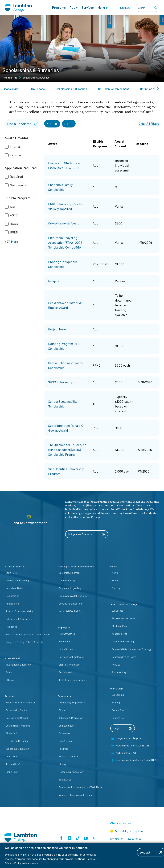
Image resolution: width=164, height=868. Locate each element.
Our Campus (118, 695)
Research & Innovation (71, 772)
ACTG (14, 207)
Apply (74, 7)
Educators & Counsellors (19, 619)
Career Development (70, 573)
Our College (117, 611)
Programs (59, 7)
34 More (11, 241)
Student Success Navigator (20, 702)
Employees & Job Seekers (73, 596)
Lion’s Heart (12, 772)
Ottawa (10, 680)
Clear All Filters (149, 123)
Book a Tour (118, 710)
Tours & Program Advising (20, 611)
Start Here (11, 573)
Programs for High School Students (25, 642)
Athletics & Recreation (71, 718)
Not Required (19, 185)
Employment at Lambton (125, 618)
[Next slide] (158, 89)
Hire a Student (66, 649)
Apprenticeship (67, 580)
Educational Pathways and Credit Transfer (28, 634)
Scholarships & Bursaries (71, 89)
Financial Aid (10, 77)
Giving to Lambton (69, 756)
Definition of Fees (151, 89)
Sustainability (119, 672)
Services (88, 7)
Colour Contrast (123, 823)
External (16, 155)
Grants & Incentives (69, 664)
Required (16, 176)
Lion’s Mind (12, 756)
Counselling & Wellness (18, 726)
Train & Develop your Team (73, 680)
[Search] (156, 8)
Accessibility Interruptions (127, 831)
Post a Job (65, 641)
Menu (103, 7)
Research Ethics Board (124, 657)
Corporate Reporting (123, 641)
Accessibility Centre (16, 710)
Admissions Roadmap (18, 580)
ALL (68, 123)
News (115, 573)
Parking (116, 702)
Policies (116, 664)
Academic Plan (120, 634)
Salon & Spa (65, 779)
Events (115, 580)
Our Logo (116, 588)
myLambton (117, 839)
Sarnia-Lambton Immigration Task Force (80, 787)
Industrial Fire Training (71, 611)
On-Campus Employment (114, 89)
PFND (52, 123)
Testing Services (15, 764)
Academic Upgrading (70, 588)
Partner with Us (67, 634)
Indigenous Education (87, 534)
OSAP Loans (37, 89)
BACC (14, 224)
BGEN (14, 232)
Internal (15, 146)
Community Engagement (72, 702)
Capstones (65, 733)
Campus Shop (66, 726)
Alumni (62, 710)
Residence (11, 627)
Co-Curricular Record (17, 718)
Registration (12, 596)
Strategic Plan (119, 626)
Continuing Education (70, 603)
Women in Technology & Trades (75, 795)
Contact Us (118, 718)
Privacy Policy (13, 863)
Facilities (64, 749)
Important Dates (15, 588)
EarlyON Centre (67, 741)
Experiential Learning (17, 741)
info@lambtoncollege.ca (128, 738)
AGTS (14, 215)
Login (125, 8)
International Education (18, 664)
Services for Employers (71, 657)
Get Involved (65, 672)
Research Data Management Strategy (131, 649)
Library (62, 764)
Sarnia (9, 672)
